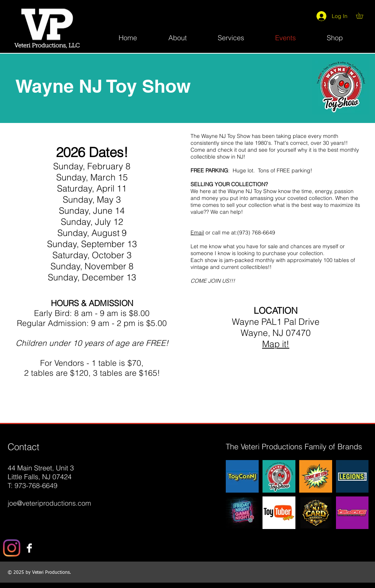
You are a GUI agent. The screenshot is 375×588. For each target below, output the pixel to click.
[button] (362, 16)
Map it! (276, 344)
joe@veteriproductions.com (49, 503)
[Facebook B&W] (29, 548)
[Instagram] (12, 548)
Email (197, 233)
